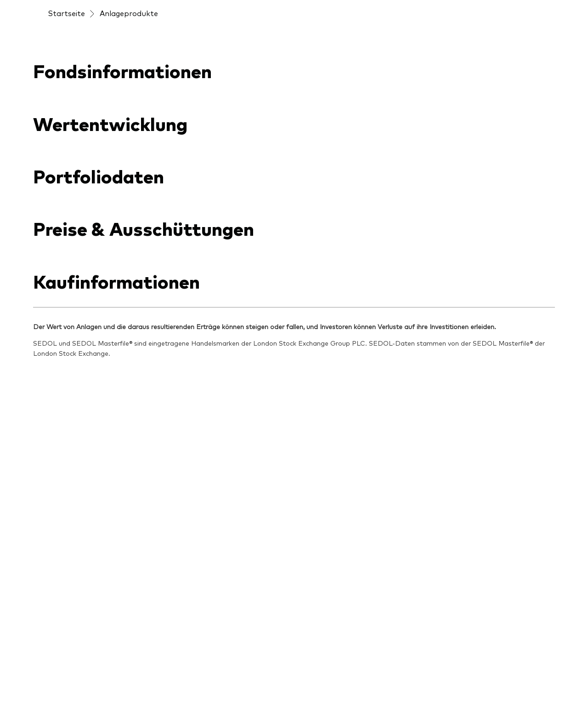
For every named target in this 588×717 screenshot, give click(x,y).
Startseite (66, 13)
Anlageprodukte (129, 13)
